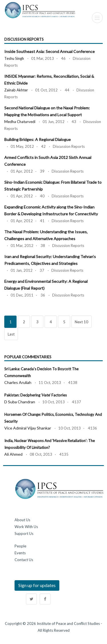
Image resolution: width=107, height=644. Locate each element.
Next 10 (81, 322)
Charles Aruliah (18, 382)
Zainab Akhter (16, 90)
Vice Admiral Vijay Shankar (28, 428)
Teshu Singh (14, 58)
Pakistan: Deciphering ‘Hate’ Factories (36, 395)
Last (11, 334)
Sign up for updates (37, 585)
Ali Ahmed (13, 454)
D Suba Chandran (20, 402)
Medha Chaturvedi (20, 122)
